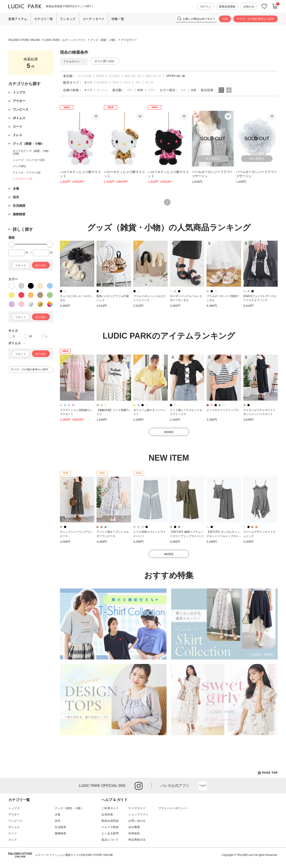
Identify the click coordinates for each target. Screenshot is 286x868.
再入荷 (149, 82)
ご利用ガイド (110, 808)
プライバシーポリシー (173, 808)
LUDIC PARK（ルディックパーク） (65, 40)
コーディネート (94, 19)
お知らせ (249, 7)
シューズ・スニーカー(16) (29, 160)
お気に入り (264, 6)
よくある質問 (110, 833)
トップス (14, 808)
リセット (21, 265)
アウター (14, 815)
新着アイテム (18, 19)
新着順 (100, 76)
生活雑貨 (60, 827)
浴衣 (58, 821)
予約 (138, 82)
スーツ (13, 833)
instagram (139, 786)
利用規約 (134, 833)
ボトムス (14, 827)
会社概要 (134, 827)
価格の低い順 (132, 76)
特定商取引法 (137, 840)
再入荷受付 (213, 159)
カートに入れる (275, 6)
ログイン (206, 7)
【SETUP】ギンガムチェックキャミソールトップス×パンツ (223, 536)
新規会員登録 (227, 7)
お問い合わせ (137, 821)
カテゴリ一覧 (44, 19)
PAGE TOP (268, 773)
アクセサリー (129, 40)
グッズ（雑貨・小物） (104, 40)
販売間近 (102, 82)
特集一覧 (118, 19)
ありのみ (102, 90)
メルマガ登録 (110, 827)
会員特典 (107, 815)
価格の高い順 (153, 76)
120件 (152, 90)
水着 (58, 815)
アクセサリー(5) (23, 179)
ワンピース (15, 821)
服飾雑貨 (60, 833)
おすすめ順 (85, 76)
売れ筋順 (114, 76)
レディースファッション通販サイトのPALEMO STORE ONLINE (74, 855)
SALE (127, 82)
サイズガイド (137, 808)
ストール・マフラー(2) (27, 173)
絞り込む (41, 265)
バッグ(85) (19, 166)
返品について (110, 840)
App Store (203, 786)
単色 (183, 90)
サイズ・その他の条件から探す (255, 19)
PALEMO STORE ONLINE (24, 40)
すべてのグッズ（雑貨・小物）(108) (32, 152)
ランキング (68, 19)
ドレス (13, 840)
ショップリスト (139, 815)
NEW (116, 82)
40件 (130, 90)
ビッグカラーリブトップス (223, 410)
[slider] (12, 244)
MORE (169, 432)
